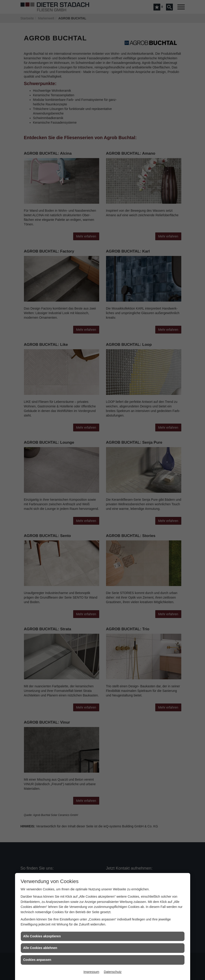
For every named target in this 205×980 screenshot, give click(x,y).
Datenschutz (113, 972)
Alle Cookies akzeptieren (42, 936)
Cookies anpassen (37, 960)
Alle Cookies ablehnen (40, 948)
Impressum (91, 972)
